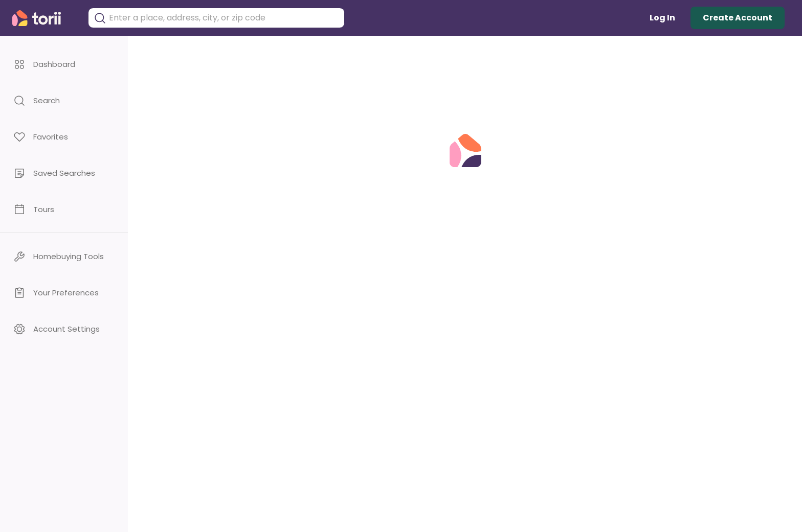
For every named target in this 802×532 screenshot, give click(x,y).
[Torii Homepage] (44, 18)
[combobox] (224, 18)
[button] (64, 64)
